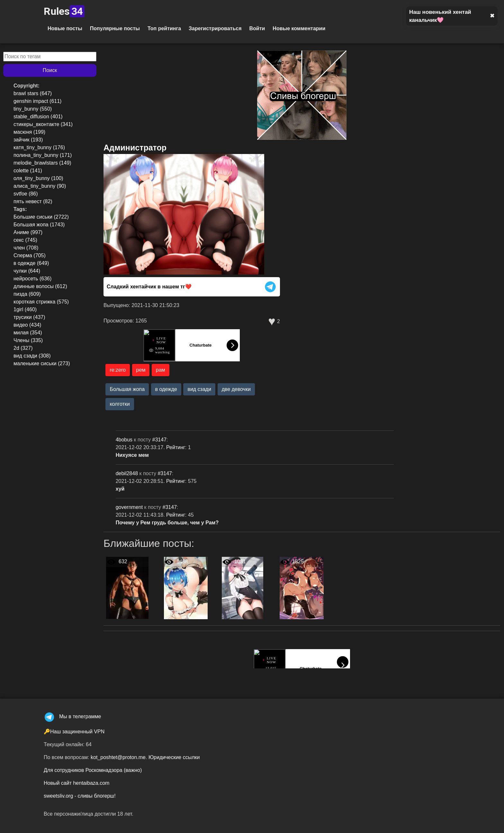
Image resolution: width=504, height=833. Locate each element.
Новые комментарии (299, 28)
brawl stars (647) (33, 93)
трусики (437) (29, 317)
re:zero (118, 370)
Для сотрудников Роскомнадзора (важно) (93, 770)
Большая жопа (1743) (39, 225)
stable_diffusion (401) (38, 117)
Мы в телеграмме (72, 716)
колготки (120, 404)
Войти (257, 28)
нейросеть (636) (32, 279)
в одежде (166, 389)
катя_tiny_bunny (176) (39, 147)
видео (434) (27, 325)
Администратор (135, 148)
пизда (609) (27, 294)
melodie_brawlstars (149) (42, 163)
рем (141, 370)
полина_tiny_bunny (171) (43, 155)
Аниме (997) (28, 232)
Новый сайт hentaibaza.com (76, 783)
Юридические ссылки (174, 757)
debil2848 (128, 473)
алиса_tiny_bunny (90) (40, 186)
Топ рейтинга (164, 28)
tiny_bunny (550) (33, 109)
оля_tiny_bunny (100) (38, 178)
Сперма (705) (30, 255)
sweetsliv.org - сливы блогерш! (80, 796)
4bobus (125, 440)
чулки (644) (27, 271)
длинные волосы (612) (40, 286)
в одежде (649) (31, 263)
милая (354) (28, 333)
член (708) (26, 248)
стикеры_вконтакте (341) (43, 124)
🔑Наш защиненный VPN (74, 732)
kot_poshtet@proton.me (118, 757)
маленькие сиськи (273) (42, 363)
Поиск (50, 70)
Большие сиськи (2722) (41, 217)
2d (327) (23, 348)
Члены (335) (28, 340)
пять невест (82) (33, 201)
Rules (64, 11)
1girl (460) (25, 309)
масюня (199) (29, 132)
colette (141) (28, 171)
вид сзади (199, 389)
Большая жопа (127, 389)
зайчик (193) (28, 140)
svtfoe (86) (26, 194)
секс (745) (25, 240)
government (130, 507)
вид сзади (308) (32, 356)
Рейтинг (176, 447)
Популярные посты (115, 28)
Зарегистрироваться (215, 28)
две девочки (236, 389)
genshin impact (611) (37, 101)
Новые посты (65, 28)
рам (161, 370)
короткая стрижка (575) (41, 302)
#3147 (160, 440)
